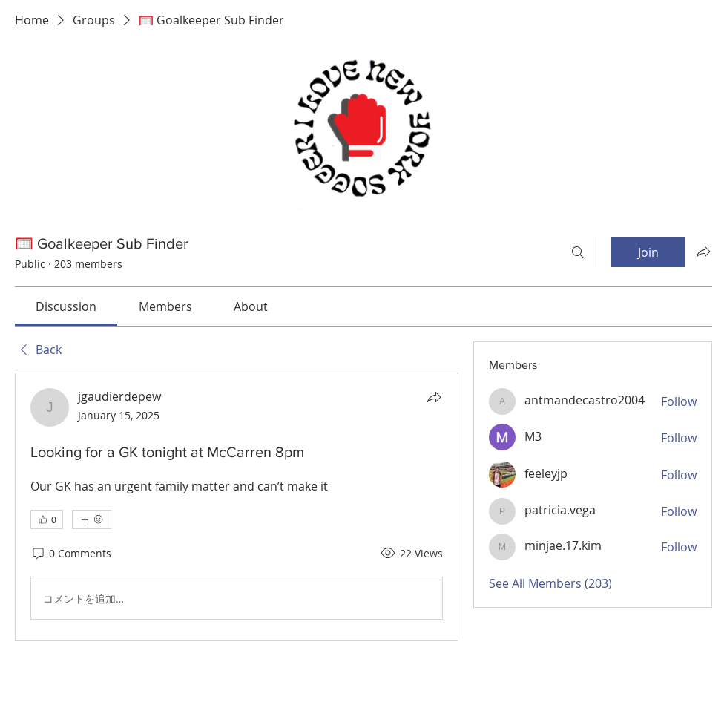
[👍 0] (47, 519)
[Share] (434, 397)
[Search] (578, 252)
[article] (237, 507)
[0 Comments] (71, 554)
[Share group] (703, 252)
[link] (66, 306)
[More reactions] (92, 519)
